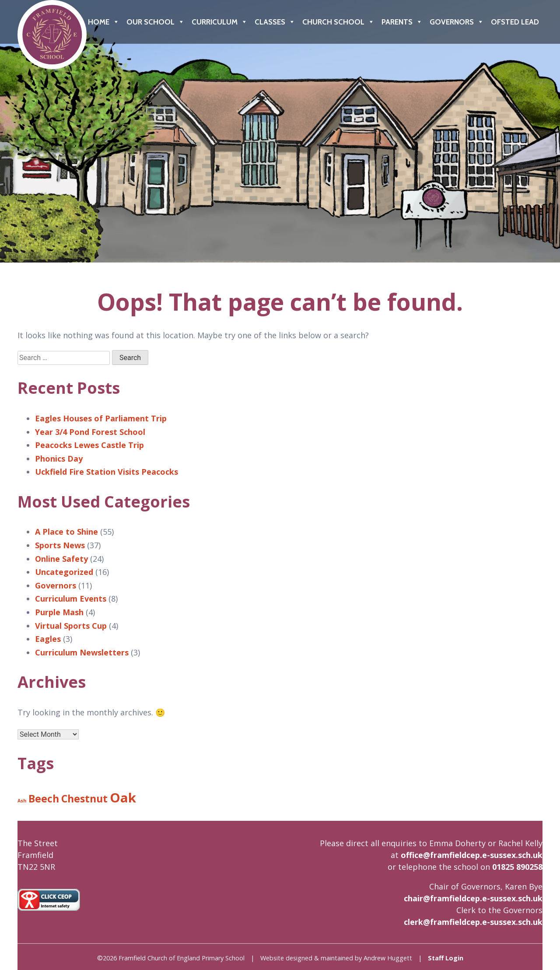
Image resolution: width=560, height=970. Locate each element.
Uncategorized (64, 572)
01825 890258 (517, 867)
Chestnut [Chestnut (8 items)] (84, 798)
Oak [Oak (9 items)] (123, 798)
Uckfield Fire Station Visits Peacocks (107, 472)
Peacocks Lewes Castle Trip (89, 445)
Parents (402, 22)
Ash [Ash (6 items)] (22, 801)
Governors (457, 22)
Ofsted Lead (515, 22)
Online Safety (61, 559)
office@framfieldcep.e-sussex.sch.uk (472, 855)
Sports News (60, 545)
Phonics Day (59, 459)
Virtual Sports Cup (71, 626)
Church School (338, 22)
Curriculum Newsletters (82, 652)
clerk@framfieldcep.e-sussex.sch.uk (473, 922)
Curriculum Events (71, 599)
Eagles (48, 639)
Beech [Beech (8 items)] (44, 798)
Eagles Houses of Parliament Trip (101, 418)
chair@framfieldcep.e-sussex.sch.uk (473, 898)
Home (104, 22)
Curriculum (220, 22)
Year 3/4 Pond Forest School (90, 432)
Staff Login (446, 958)
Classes (275, 22)
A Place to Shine (66, 532)
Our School (156, 22)
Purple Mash (59, 612)
